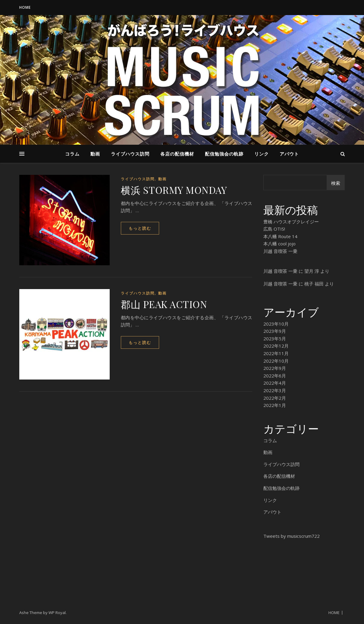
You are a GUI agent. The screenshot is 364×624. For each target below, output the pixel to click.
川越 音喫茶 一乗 (280, 251)
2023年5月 (275, 339)
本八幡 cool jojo (279, 244)
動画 (95, 154)
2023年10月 (276, 324)
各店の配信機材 (177, 154)
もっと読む (140, 228)
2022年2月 (275, 398)
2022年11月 (276, 353)
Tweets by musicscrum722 (292, 536)
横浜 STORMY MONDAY (174, 190)
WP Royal (57, 613)
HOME (25, 7)
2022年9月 (275, 368)
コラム (72, 154)
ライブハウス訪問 (130, 154)
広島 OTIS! (274, 229)
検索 (336, 183)
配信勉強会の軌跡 (224, 154)
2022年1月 (275, 405)
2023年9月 (275, 331)
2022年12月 (276, 346)
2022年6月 (275, 376)
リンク (262, 154)
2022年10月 (276, 361)
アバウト (289, 154)
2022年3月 (275, 390)
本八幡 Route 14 (280, 236)
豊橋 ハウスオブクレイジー (291, 222)
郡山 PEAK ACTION (164, 304)
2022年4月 (275, 383)
